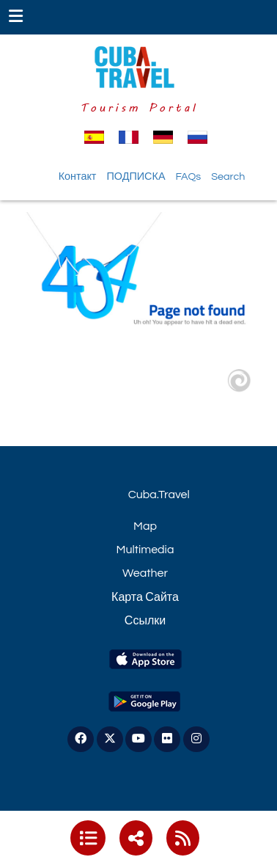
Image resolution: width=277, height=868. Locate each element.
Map (145, 526)
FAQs (188, 176)
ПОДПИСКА (136, 176)
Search (228, 176)
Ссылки (145, 621)
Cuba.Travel (159, 495)
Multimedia (145, 550)
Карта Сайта (145, 597)
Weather (145, 573)
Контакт (78, 176)
